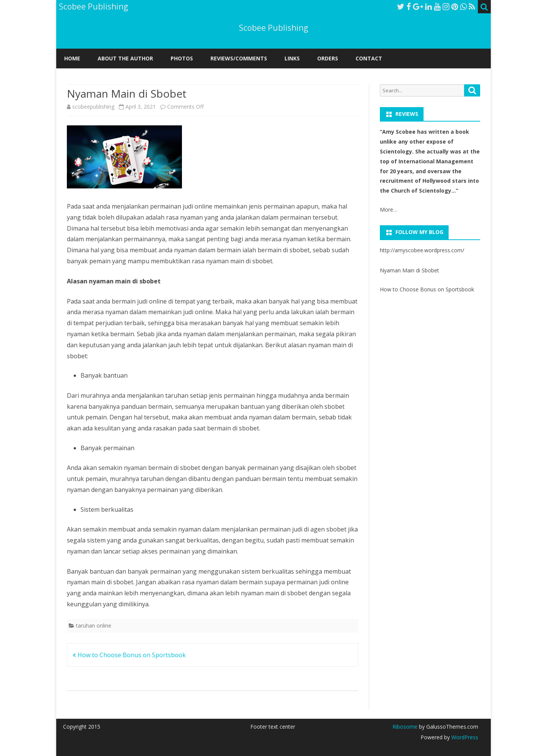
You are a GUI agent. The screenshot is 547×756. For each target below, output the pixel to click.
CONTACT (369, 58)
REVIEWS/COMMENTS (239, 58)
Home (72, 58)
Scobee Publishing (273, 28)
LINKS (292, 58)
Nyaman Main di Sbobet (409, 270)
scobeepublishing (93, 107)
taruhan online (94, 626)
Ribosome (405, 727)
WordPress (464, 737)
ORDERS (328, 58)
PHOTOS (182, 58)
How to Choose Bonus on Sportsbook (129, 655)
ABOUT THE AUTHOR (125, 58)
